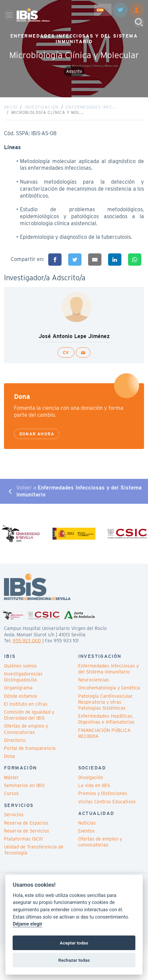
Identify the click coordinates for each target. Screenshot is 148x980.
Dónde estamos (21, 696)
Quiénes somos (20, 666)
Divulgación (91, 777)
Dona (9, 756)
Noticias (87, 823)
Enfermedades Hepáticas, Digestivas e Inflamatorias (106, 719)
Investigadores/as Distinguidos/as (23, 677)
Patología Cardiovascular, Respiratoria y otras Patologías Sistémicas (106, 702)
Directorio (15, 740)
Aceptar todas (74, 943)
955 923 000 (27, 641)
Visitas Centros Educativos (107, 802)
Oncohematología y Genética (109, 688)
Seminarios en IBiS (24, 785)
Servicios (14, 815)
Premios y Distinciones (103, 793)
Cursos (11, 793)
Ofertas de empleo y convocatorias (100, 842)
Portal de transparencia (30, 748)
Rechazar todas (74, 960)
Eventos (86, 831)
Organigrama (18, 688)
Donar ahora (37, 434)
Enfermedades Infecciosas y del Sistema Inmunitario (108, 669)
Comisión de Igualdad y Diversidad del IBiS (29, 715)
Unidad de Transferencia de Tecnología (34, 850)
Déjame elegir (27, 924)
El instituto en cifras (26, 704)
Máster (11, 777)
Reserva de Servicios (27, 831)
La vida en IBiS (94, 785)
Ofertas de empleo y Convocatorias (26, 729)
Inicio (11, 107)
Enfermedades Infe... (91, 107)
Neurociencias (94, 680)
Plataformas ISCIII (23, 839)
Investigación (42, 107)
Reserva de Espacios (26, 823)
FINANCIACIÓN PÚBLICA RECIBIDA (104, 733)
